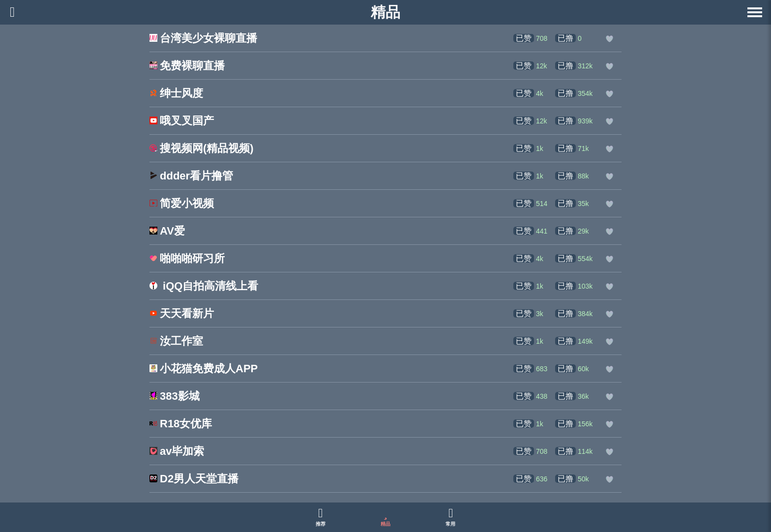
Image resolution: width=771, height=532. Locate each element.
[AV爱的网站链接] (167, 232)
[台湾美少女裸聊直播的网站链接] (203, 39)
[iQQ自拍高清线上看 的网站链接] (204, 287)
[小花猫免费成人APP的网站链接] (204, 369)
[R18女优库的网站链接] (181, 425)
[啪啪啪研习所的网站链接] (187, 259)
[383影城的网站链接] (175, 397)
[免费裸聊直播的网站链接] (187, 67)
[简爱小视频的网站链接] (182, 204)
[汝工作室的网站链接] (176, 342)
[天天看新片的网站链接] (182, 314)
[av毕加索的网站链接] (177, 452)
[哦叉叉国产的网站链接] (182, 122)
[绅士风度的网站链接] (176, 94)
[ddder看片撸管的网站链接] (191, 177)
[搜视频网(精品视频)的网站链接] (202, 149)
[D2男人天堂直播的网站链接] (194, 480)
